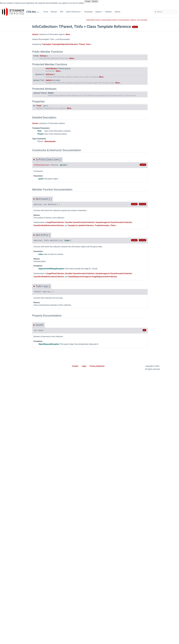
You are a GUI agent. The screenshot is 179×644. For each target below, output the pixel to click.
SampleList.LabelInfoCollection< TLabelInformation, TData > (109, 225)
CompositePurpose (17, 532)
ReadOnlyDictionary (21, 89)
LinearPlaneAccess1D (18, 341)
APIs (62, 12)
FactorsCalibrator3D (17, 262)
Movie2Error (14, 625)
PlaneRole (13, 590)
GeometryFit (14, 276)
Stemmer (9, 51)
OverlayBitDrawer (16, 373)
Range (12, 449)
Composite (14, 214)
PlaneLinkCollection (17, 400)
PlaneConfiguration (17, 393)
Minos (12, 141)
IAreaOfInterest (15, 279)
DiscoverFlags (15, 549)
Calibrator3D (14, 207)
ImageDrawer (15, 290)
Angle (12, 193)
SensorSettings (15, 476)
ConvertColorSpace (17, 224)
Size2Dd (13, 483)
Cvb (9, 55)
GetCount (67, 74)
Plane (12, 390)
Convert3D (14, 220)
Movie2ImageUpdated (18, 632)
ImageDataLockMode (18, 563)
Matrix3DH (14, 359)
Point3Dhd (14, 424)
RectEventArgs (15, 459)
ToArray (60, 56)
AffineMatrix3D (15, 186)
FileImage (13, 269)
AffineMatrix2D (15, 182)
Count (56, 106)
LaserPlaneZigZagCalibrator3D (21, 335)
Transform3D (15, 497)
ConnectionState (16, 535)
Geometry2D (14, 124)
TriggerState (14, 615)
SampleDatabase (16, 158)
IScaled (12, 321)
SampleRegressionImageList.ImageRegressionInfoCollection (109, 277)
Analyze (13, 189)
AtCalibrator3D (15, 203)
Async (12, 58)
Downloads (89, 12)
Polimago (13, 148)
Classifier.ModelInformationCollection (66, 225)
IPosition (13, 310)
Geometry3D (14, 127)
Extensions (14, 110)
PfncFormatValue (16, 379)
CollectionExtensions (21, 72)
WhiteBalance (15, 514)
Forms (12, 113)
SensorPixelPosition (17, 604)
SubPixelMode (15, 611)
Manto (12, 134)
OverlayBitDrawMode (17, 577)
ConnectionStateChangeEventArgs (22, 217)
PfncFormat (14, 583)
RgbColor (13, 466)
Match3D (13, 138)
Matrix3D (13, 355)
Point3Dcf (13, 414)
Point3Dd (13, 418)
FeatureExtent (15, 265)
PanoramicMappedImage (19, 376)
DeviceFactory (15, 252)
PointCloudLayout (16, 597)
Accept (88, 1)
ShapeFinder (14, 162)
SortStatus (17, 99)
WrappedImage (15, 521)
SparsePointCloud (16, 490)
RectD (12, 456)
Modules (109, 12)
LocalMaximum (15, 345)
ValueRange (14, 504)
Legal (84, 366)
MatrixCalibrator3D (17, 362)
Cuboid (12, 227)
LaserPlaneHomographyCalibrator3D (23, 331)
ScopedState (14, 473)
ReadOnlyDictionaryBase (22, 93)
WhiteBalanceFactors (18, 518)
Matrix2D (13, 352)
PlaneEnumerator (16, 397)
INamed (13, 303)
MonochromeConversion (19, 570)
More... (85, 34)
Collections (14, 65)
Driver (12, 106)
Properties (13, 151)
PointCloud (14, 431)
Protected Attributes (141, 20)
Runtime (13, 155)
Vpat (11, 507)
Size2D (12, 480)
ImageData (14, 286)
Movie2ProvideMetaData (19, 635)
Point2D (13, 404)
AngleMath (14, 196)
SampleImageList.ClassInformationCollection (131, 222)
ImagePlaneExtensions (18, 300)
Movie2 (12, 144)
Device (12, 248)
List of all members (159, 20)
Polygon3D (14, 438)
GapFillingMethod (16, 556)
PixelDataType (15, 587)
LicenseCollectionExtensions (24, 79)
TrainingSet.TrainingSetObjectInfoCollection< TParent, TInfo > (84, 44)
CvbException (15, 231)
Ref (11, 462)
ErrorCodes (14, 255)
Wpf (11, 179)
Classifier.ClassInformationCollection (97, 222)
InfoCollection (19, 75)
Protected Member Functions (126, 20)
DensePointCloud (16, 245)
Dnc (11, 103)
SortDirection (18, 96)
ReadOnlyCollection (21, 86)
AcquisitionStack (16, 525)
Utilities (12, 172)
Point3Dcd (14, 411)
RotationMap (14, 601)
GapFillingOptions (16, 272)
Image (12, 283)
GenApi (12, 120)
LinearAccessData (16, 338)
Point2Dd (13, 407)
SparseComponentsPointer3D (21, 487)
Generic (14, 68)
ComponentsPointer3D (18, 210)
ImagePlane (14, 293)
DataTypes (14, 238)
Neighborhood (15, 573)
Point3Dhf (13, 428)
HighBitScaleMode (17, 559)
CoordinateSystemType (18, 542)
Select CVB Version (74, 12)
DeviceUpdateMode (17, 545)
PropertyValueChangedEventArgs (22, 445)
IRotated (13, 317)
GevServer (13, 131)
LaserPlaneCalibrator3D (18, 328)
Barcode (13, 61)
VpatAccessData (16, 511)
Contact (75, 366)
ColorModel (14, 528)
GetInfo (66, 80)
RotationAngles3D (16, 469)
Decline (95, 1)
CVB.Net (5, 20)
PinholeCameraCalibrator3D (20, 383)
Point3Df (13, 421)
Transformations (16, 500)
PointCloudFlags (16, 594)
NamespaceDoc (19, 82)
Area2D (12, 200)
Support (99, 12)
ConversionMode (16, 539)
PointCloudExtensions (18, 435)
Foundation (14, 117)
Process (13, 442)
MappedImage (15, 348)
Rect (11, 452)
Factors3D (13, 259)
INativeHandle (15, 307)
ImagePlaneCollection (18, 297)
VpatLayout (14, 618)
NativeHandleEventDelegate (20, 639)
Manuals (54, 12)
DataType (13, 234)
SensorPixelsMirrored (18, 608)
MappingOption (15, 566)
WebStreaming (15, 176)
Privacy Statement (97, 366)
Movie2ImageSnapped (18, 628)
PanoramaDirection (17, 580)
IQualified (13, 314)
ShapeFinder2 (15, 165)
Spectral (13, 169)
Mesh (12, 366)
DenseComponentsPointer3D (20, 241)
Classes (117, 12)
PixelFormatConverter (18, 386)
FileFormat (14, 552)
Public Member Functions (110, 20)
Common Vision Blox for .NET (15, 44)
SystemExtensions (16, 494)
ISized (12, 324)
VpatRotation (15, 621)
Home (46, 12)
